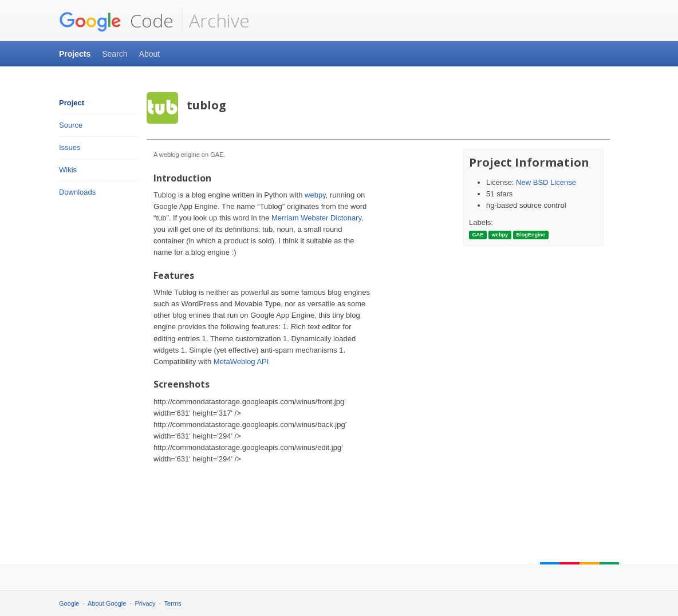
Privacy (145, 603)
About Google (107, 603)
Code (116, 21)
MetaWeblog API (241, 362)
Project (72, 103)
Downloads (77, 192)
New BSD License (546, 182)
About (150, 54)
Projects (75, 54)
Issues (70, 147)
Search (115, 54)
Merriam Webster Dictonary (316, 218)
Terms (173, 603)
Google (69, 603)
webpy (315, 195)
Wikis (68, 170)
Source (71, 125)
